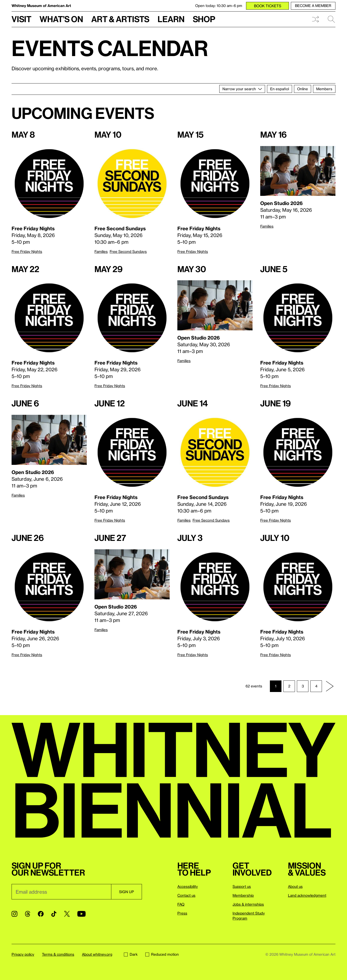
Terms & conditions (58, 954)
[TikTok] (54, 914)
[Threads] (28, 914)
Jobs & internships (248, 904)
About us (295, 886)
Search (331, 19)
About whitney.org (97, 954)
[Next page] (330, 686)
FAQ (181, 904)
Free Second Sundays (128, 251)
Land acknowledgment (307, 895)
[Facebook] (41, 914)
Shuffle (315, 19)
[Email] (61, 892)
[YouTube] (81, 914)
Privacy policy (23, 954)
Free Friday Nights (27, 251)
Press (182, 913)
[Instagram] (14, 914)
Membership (243, 895)
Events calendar (110, 48)
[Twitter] (67, 914)
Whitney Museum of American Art (41, 6)
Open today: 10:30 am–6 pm (219, 6)
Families (101, 251)
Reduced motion (162, 954)
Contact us (186, 895)
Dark (131, 954)
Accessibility (188, 886)
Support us (242, 886)
